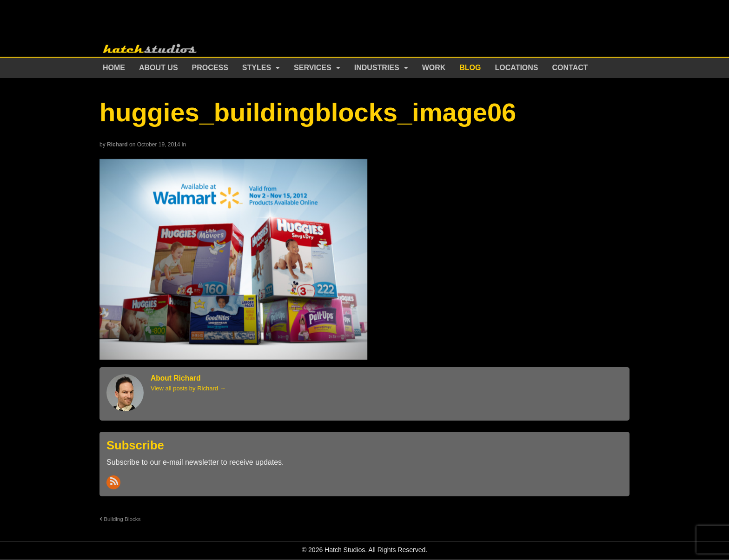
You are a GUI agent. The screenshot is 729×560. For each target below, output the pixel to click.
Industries (377, 68)
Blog (470, 68)
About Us (159, 68)
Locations (517, 68)
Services (313, 68)
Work (434, 68)
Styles (257, 68)
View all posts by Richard (188, 388)
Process (210, 68)
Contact (570, 68)
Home (114, 68)
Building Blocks (120, 519)
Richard (117, 145)
